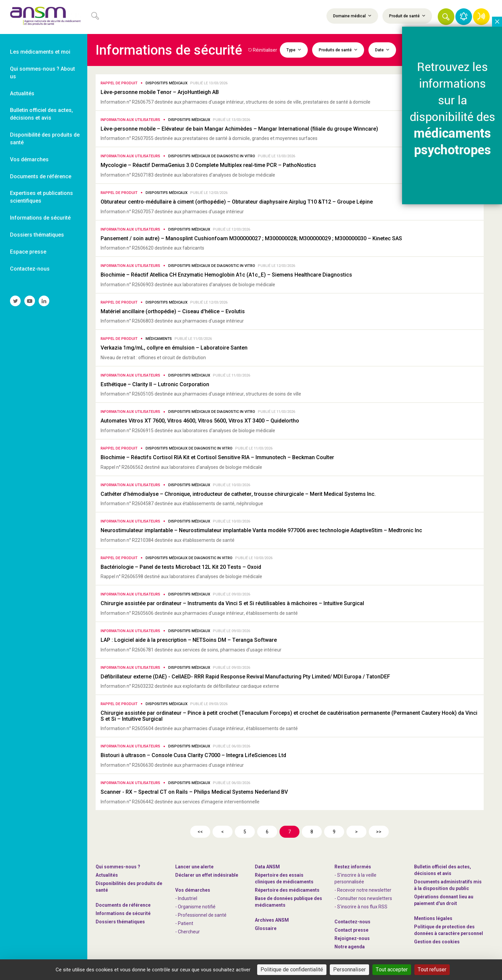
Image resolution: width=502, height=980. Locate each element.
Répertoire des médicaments (287, 890)
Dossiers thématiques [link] (37, 235)
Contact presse (351, 930)
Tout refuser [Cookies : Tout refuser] (432, 970)
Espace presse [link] (28, 252)
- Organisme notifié (195, 907)
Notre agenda (350, 947)
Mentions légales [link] (433, 918)
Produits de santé (338, 50)
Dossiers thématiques (120, 922)
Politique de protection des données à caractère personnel (449, 930)
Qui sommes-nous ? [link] (118, 867)
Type (294, 50)
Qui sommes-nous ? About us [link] (42, 73)
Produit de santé (407, 16)
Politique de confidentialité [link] (292, 970)
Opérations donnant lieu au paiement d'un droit (444, 900)
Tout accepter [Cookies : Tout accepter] (392, 970)
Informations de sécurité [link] (40, 218)
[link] (44, 17)
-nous (352, 938)
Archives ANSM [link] (272, 920)
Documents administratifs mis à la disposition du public (448, 885)
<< (200, 832)
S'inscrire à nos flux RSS (362, 907)
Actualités (107, 875)
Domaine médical (352, 16)
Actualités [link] (22, 93)
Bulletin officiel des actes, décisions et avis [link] (41, 114)
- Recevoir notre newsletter (363, 890)
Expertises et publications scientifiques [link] (41, 197)
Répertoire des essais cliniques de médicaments (284, 878)
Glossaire (266, 928)
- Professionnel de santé (201, 915)
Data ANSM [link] (267, 867)
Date (382, 50)
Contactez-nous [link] (30, 269)
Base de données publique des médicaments (288, 902)
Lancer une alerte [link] (194, 867)
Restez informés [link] (353, 867)
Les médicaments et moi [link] (40, 52)
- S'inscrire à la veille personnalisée (355, 878)
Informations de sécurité (123, 913)
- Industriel (186, 898)
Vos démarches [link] (29, 159)
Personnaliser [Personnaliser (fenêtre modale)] (349, 970)
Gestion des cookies (437, 942)
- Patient (184, 923)
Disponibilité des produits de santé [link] (45, 139)
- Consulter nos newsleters (363, 898)
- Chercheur (188, 932)
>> (379, 832)
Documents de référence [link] (41, 176)
